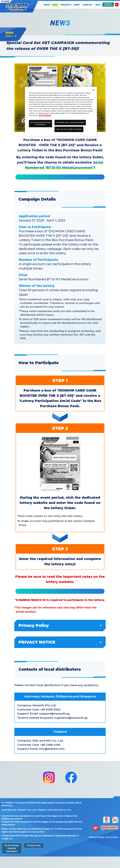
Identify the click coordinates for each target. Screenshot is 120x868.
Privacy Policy (60, 637)
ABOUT (47, 5)
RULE (98, 5)
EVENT (77, 5)
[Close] (93, 90)
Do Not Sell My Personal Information (12, 860)
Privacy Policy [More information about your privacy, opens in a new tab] (45, 115)
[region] (61, 111)
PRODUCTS (66, 5)
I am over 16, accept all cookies (69, 129)
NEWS (55, 5)
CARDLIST (87, 5)
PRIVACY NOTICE (60, 654)
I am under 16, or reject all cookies (70, 122)
